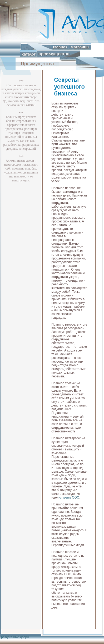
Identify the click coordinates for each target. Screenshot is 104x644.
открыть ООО (70, 497)
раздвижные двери (15, 637)
